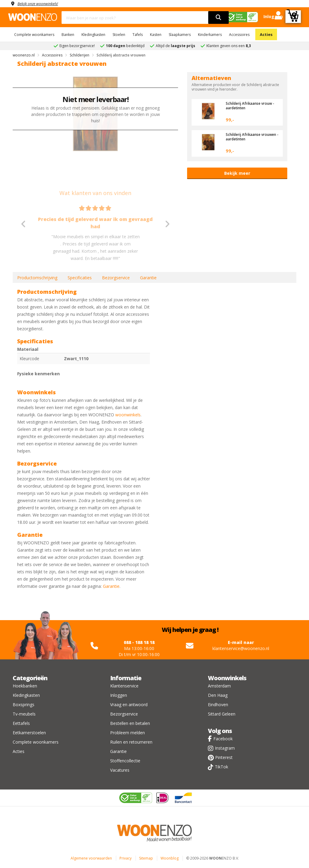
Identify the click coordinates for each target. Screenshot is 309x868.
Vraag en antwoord (129, 705)
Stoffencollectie (125, 761)
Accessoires (239, 35)
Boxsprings (24, 705)
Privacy (126, 858)
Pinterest (224, 757)
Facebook (223, 739)
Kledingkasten (93, 35)
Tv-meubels (24, 714)
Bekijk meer (237, 173)
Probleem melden (127, 733)
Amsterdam (219, 686)
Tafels (138, 35)
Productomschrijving (37, 278)
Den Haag (218, 695)
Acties (266, 34)
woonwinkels (128, 415)
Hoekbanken (25, 686)
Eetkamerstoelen (29, 733)
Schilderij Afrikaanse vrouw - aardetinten (246, 105)
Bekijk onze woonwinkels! (41, 3)
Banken (68, 35)
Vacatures (120, 770)
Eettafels (21, 723)
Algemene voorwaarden (91, 858)
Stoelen (119, 35)
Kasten (156, 35)
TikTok (221, 767)
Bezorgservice (116, 278)
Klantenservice (124, 686)
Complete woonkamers (34, 35)
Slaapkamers (180, 35)
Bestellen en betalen (130, 723)
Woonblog (170, 858)
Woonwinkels (227, 678)
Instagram (225, 748)
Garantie (148, 278)
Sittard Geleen (222, 714)
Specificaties (80, 278)
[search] (218, 18)
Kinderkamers (210, 35)
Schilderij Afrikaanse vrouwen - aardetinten (247, 136)
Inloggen (119, 695)
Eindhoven (218, 705)
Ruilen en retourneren (131, 742)
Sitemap (146, 858)
